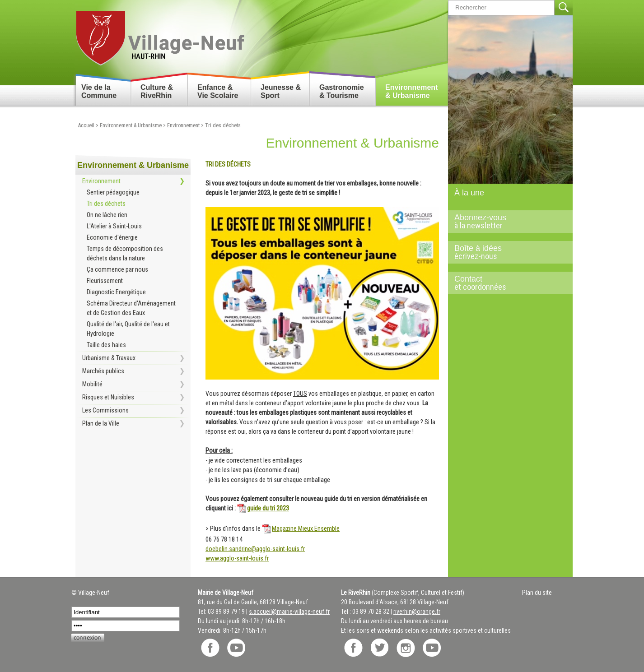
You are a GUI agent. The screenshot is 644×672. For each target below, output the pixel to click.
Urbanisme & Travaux (109, 358)
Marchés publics (103, 371)
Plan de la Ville (101, 423)
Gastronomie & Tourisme (342, 91)
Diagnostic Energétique (116, 292)
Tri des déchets (223, 125)
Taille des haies (106, 345)
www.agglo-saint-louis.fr (237, 558)
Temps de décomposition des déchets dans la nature (125, 253)
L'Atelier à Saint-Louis (114, 226)
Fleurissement (105, 281)
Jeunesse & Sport (281, 91)
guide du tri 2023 (268, 508)
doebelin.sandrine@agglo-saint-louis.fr (255, 549)
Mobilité (92, 384)
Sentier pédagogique (113, 192)
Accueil (86, 125)
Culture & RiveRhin (157, 91)
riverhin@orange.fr (417, 612)
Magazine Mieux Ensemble (306, 528)
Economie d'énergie (112, 237)
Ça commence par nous (117, 269)
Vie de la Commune (99, 91)
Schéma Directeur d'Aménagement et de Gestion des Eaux (131, 308)
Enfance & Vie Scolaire (218, 91)
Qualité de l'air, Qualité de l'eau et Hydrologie (128, 329)
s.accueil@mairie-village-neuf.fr (289, 612)
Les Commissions (105, 410)
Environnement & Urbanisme (411, 91)
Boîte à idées (507, 252)
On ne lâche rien (107, 215)
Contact (507, 283)
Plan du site (537, 593)
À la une (469, 193)
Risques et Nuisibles (108, 397)
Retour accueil (160, 35)
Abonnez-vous (507, 222)
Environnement (183, 125)
